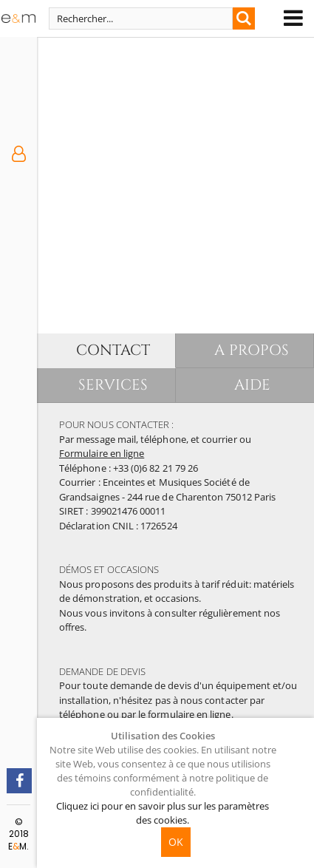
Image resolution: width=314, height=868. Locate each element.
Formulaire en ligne (102, 453)
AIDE (252, 385)
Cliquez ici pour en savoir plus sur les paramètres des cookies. (163, 813)
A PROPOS (252, 350)
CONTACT (113, 350)
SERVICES (113, 385)
